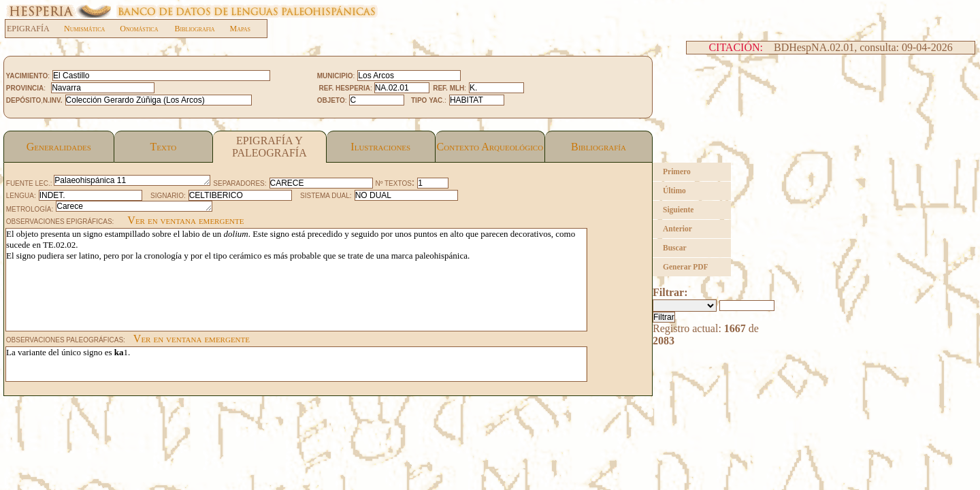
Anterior (677, 229)
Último (674, 191)
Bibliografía (599, 147)
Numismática (84, 29)
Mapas (240, 29)
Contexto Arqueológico (490, 147)
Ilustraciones (380, 147)
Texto (163, 147)
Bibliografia (194, 29)
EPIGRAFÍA (35, 29)
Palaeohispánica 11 (132, 180)
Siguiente (678, 210)
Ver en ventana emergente (185, 220)
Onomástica (139, 29)
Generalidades (59, 147)
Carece (134, 206)
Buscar (675, 248)
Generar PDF (686, 267)
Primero (677, 171)
